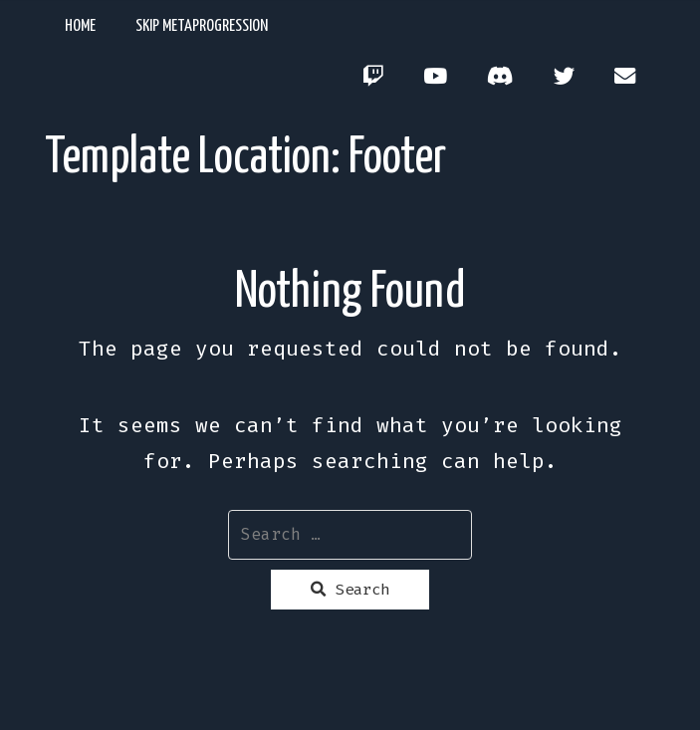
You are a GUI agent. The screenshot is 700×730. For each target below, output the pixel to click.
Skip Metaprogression (202, 26)
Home (80, 26)
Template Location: (245, 158)
